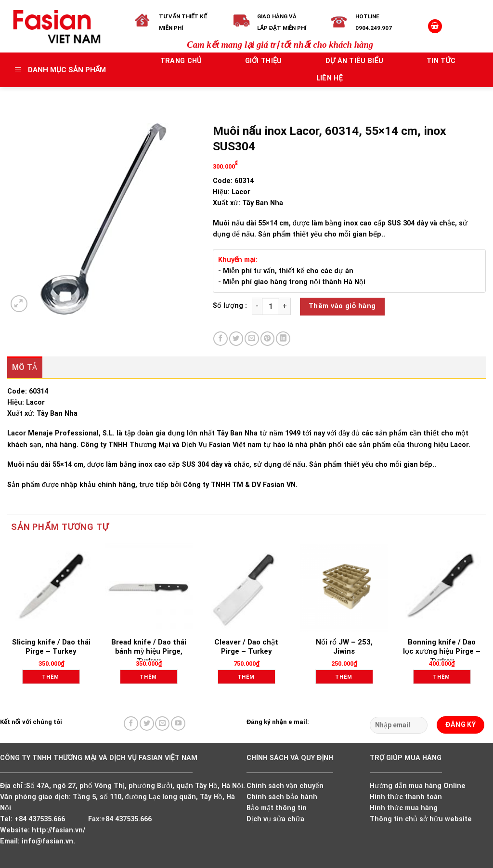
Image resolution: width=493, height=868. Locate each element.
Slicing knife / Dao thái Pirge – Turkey (51, 647)
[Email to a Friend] (252, 339)
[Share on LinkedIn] (283, 339)
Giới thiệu (264, 61)
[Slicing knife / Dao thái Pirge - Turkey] (51, 587)
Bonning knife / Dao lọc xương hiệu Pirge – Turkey (442, 651)
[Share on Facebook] (221, 339)
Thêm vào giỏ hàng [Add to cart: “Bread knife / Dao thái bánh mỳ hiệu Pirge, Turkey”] (152, 679)
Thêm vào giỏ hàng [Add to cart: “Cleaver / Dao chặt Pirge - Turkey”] (250, 679)
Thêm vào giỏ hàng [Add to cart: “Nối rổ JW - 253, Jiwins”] (347, 679)
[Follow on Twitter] (147, 723)
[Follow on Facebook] (131, 723)
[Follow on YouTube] (178, 723)
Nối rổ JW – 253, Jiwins (344, 647)
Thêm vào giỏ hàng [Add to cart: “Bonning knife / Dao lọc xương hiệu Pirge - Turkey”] (445, 679)
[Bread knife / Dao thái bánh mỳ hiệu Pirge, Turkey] (149, 587)
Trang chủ (181, 61)
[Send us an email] (162, 723)
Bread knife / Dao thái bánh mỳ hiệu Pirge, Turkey (149, 651)
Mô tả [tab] (25, 367)
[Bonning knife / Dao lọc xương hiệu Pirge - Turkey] (442, 587)
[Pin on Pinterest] (268, 339)
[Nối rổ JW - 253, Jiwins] (344, 587)
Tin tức (441, 61)
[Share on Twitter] (236, 339)
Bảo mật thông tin (277, 808)
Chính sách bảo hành (282, 797)
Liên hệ (330, 78)
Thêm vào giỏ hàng (342, 306)
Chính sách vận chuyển (285, 786)
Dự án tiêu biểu (355, 61)
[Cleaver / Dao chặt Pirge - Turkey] (246, 587)
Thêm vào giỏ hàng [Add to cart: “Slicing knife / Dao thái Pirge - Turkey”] (54, 679)
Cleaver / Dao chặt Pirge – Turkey (246, 647)
